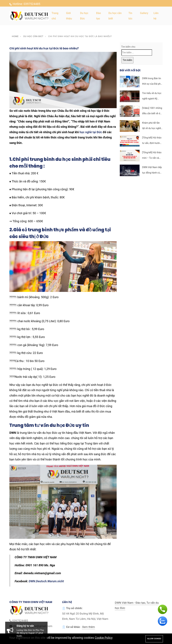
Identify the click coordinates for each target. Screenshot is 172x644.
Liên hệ (156, 16)
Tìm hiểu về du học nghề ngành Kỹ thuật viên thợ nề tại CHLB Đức (152, 97)
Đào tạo (99, 16)
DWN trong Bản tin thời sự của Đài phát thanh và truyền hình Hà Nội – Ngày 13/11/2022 (152, 82)
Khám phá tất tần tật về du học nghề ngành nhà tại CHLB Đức (152, 126)
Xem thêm (88, 627)
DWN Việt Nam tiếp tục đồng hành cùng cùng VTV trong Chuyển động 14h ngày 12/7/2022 (152, 171)
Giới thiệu (69, 16)
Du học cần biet (33, 36)
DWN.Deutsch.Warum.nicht (46, 581)
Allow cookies (154, 639)
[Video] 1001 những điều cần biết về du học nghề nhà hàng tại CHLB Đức (152, 111)
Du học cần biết (115, 16)
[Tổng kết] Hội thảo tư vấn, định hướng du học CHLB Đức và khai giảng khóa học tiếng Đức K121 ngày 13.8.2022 (152, 141)
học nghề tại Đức (91, 132)
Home (15, 36)
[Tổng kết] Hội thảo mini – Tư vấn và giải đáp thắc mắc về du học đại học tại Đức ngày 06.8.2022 (152, 156)
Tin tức (130, 16)
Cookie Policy (104, 638)
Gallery (144, 13)
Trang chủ (55, 16)
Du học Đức (84, 16)
